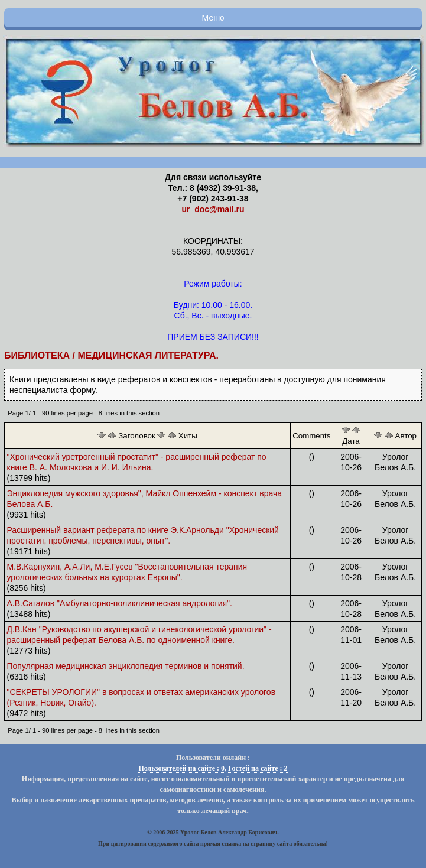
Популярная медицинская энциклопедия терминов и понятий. (126, 666)
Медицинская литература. (148, 355)
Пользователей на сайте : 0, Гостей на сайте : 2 (213, 768)
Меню (213, 18)
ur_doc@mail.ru (213, 209)
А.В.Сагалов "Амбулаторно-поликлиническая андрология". (120, 603)
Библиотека (37, 355)
